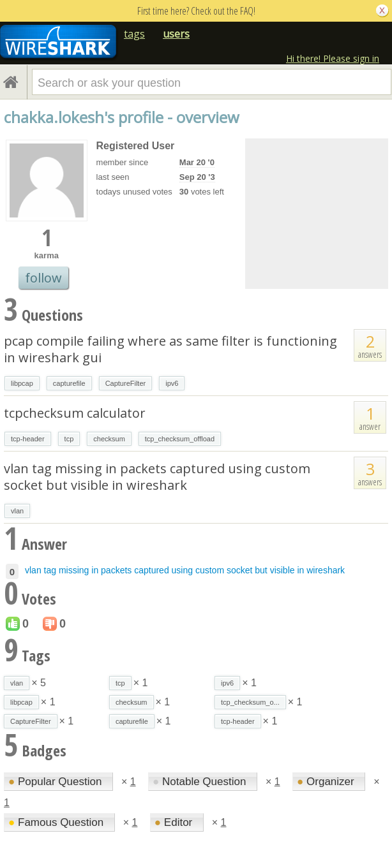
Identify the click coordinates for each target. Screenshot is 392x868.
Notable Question (201, 782)
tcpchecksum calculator (75, 413)
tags (134, 34)
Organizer (327, 782)
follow (43, 278)
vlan (17, 511)
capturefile (69, 383)
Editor (175, 822)
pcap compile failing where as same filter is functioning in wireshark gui (170, 349)
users (176, 34)
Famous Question (57, 822)
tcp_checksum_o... (250, 702)
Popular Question (57, 782)
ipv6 (172, 383)
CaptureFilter (126, 383)
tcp (69, 439)
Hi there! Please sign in (333, 58)
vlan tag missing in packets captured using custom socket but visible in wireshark (157, 477)
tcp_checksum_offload (180, 439)
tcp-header (28, 439)
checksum (109, 439)
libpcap (22, 383)
